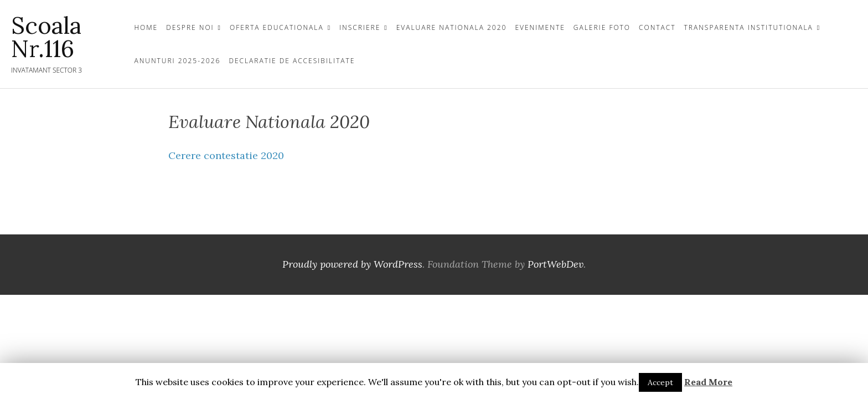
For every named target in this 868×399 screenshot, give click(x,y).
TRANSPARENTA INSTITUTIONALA (749, 27)
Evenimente (540, 27)
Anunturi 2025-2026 (177, 61)
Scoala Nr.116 (46, 37)
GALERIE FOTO (602, 27)
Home (146, 27)
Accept (660, 382)
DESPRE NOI (190, 27)
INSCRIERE (360, 27)
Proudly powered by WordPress (352, 264)
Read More (708, 382)
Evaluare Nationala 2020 (452, 27)
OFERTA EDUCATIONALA (277, 27)
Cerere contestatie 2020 (226, 155)
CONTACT (657, 27)
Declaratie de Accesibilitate (292, 61)
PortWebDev (556, 264)
